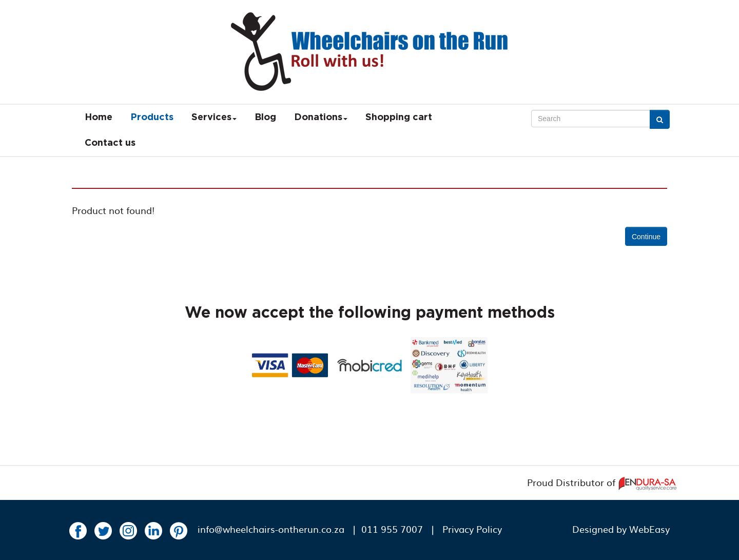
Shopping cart (399, 118)
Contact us (110, 143)
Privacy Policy (472, 529)
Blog (265, 118)
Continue (646, 237)
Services (214, 118)
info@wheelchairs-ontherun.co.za (271, 529)
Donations (321, 118)
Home (99, 118)
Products (152, 118)
